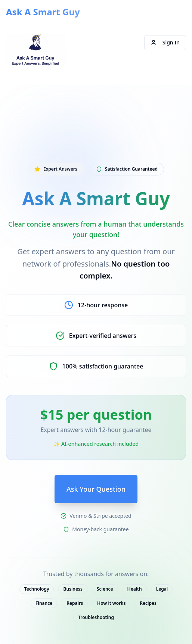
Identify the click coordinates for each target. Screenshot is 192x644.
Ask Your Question (96, 489)
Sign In (165, 42)
